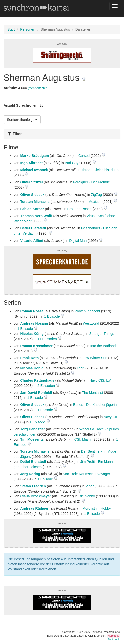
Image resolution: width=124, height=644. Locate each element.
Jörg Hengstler (32, 429)
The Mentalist (92, 393)
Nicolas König (32, 334)
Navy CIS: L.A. (101, 380)
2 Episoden (47, 386)
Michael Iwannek (34, 170)
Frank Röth (29, 358)
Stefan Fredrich (33, 486)
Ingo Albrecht (31, 163)
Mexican (95, 202)
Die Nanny (87, 496)
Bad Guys (73, 163)
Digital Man (78, 241)
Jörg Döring (30, 474)
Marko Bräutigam (34, 156)
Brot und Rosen (80, 209)
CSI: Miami (83, 439)
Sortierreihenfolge (22, 120)
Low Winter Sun (95, 358)
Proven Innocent (87, 311)
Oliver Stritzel (31, 182)
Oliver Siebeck (32, 195)
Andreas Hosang (34, 323)
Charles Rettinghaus (37, 380)
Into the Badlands (104, 346)
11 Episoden (48, 339)
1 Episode (52, 316)
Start (11, 29)
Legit (81, 368)
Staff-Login (114, 639)
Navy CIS (111, 417)
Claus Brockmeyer (35, 496)
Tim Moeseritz (32, 439)
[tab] (62, 134)
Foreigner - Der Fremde (92, 182)
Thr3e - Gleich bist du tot (100, 170)
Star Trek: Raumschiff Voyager (86, 474)
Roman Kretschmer (36, 346)
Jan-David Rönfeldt (36, 393)
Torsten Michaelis (35, 202)
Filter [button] (15, 134)
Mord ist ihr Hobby (97, 508)
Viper (90, 486)
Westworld (91, 323)
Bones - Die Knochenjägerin (95, 405)
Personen (28, 29)
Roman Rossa (32, 311)
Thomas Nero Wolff (36, 216)
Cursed (84, 156)
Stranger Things (101, 334)
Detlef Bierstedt (33, 228)
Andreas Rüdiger (34, 508)
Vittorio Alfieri (32, 241)
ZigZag (97, 195)
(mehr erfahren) (38, 88)
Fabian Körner (32, 209)
